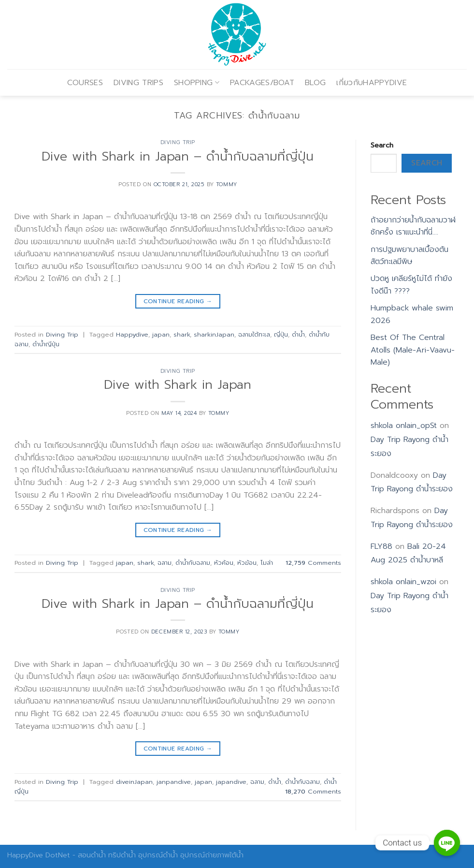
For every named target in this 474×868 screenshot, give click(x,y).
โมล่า (267, 563)
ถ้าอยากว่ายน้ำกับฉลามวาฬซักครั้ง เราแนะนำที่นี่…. (413, 226)
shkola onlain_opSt (404, 426)
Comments (313, 563)
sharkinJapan (214, 334)
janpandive (174, 782)
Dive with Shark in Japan (178, 385)
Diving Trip (178, 142)
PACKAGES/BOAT (262, 83)
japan (161, 334)
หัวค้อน (224, 563)
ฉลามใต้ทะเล (254, 334)
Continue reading (178, 302)
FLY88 (381, 546)
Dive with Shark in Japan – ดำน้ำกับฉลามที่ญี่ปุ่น (178, 156)
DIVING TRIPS (138, 83)
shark (182, 334)
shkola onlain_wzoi (403, 582)
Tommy (227, 184)
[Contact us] (447, 843)
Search (382, 145)
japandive (231, 782)
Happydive (132, 334)
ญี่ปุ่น (281, 334)
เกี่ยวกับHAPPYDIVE (372, 83)
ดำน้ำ (298, 334)
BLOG (315, 83)
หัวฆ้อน (247, 563)
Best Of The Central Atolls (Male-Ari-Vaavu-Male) (413, 350)
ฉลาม (165, 563)
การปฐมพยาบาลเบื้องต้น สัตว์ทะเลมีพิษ (409, 256)
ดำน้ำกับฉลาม (193, 563)
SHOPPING (197, 83)
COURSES (85, 83)
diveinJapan (134, 782)
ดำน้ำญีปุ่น (46, 344)
